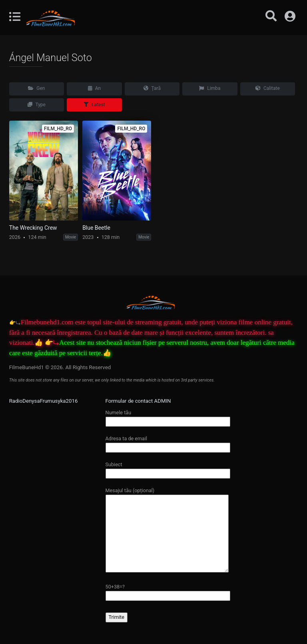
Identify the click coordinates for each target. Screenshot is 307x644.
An (94, 88)
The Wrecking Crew (33, 228)
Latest (94, 105)
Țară (152, 88)
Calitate (268, 88)
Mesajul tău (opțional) (167, 531)
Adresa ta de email (168, 443)
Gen (36, 88)
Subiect (168, 469)
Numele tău (168, 417)
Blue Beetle (96, 228)
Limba (210, 88)
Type (37, 105)
